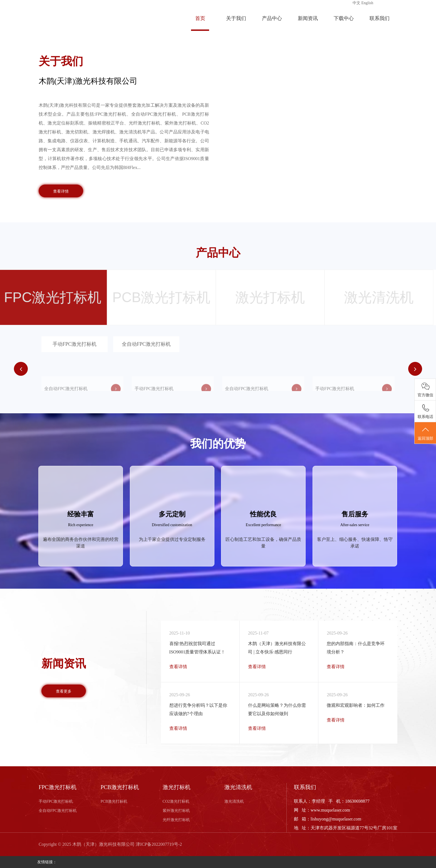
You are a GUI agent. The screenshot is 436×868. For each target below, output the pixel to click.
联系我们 (380, 18)
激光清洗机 (234, 801)
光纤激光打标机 (176, 820)
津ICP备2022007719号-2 (159, 844)
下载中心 (344, 18)
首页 (200, 18)
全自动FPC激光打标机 (146, 344)
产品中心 (272, 18)
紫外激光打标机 (176, 811)
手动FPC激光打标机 (75, 344)
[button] (415, 369)
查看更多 (64, 691)
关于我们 (236, 18)
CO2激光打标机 (176, 801)
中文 (356, 3)
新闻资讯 (308, 18)
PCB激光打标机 (114, 801)
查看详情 (61, 191)
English (367, 3)
